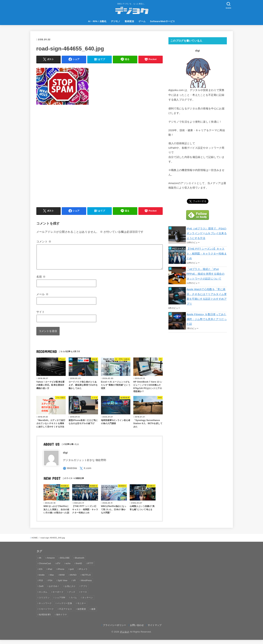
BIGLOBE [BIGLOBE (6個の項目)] (65, 562)
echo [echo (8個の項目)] (68, 568)
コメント (44, 241)
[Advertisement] (100, 154)
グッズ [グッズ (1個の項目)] (72, 596)
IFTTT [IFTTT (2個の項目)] (90, 568)
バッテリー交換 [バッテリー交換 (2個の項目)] (64, 607)
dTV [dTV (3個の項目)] (58, 568)
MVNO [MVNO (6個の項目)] (73, 579)
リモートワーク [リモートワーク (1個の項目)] (46, 613)
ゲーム (142, 21)
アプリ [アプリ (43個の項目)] (84, 590)
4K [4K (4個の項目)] (40, 562)
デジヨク (125, 636)
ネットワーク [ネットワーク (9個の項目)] (45, 607)
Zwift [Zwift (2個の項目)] (41, 590)
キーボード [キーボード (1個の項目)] (58, 596)
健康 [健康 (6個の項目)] (93, 613)
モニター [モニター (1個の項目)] (82, 607)
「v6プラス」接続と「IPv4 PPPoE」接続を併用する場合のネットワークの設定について (206, 274)
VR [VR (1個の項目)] (74, 585)
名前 (41, 281)
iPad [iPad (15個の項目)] (50, 573)
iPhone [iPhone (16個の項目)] (61, 573)
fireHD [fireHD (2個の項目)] (79, 568)
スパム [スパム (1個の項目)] (74, 602)
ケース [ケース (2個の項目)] (84, 596)
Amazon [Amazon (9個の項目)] (51, 562)
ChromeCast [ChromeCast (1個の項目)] (45, 568)
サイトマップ (155, 629)
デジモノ (116, 21)
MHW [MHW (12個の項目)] (62, 579)
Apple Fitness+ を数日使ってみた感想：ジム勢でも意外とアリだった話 (207, 319)
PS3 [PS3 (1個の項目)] (41, 585)
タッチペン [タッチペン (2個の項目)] (88, 602)
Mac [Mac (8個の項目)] (52, 579)
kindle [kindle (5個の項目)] (42, 579)
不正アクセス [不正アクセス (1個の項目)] (66, 613)
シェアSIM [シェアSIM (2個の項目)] (60, 602)
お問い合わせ (137, 629)
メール (43, 298)
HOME (35, 542)
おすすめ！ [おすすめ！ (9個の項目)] (54, 590)
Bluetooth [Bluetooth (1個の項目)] (80, 562)
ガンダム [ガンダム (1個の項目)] (43, 596)
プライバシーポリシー (114, 629)
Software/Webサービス (162, 21)
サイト (41, 316)
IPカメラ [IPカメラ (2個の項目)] (83, 573)
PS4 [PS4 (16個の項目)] (50, 585)
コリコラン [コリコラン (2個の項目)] (44, 602)
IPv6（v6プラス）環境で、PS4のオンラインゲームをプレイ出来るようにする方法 (207, 233)
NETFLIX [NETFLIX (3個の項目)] (86, 579)
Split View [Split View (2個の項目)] (62, 585)
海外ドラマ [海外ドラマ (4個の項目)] (62, 619)
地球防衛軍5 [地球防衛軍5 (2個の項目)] (45, 619)
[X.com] (85, 473)
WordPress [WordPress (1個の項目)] (86, 585)
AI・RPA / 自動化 (97, 21)
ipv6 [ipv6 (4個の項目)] (72, 573)
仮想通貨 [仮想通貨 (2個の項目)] (82, 613)
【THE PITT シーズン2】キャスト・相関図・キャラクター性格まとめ (207, 254)
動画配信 (130, 21)
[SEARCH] (229, 5)
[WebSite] (70, 473)
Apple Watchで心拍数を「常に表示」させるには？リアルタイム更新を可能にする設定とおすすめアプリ (207, 297)
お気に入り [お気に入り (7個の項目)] (70, 590)
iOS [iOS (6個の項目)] (41, 573)
